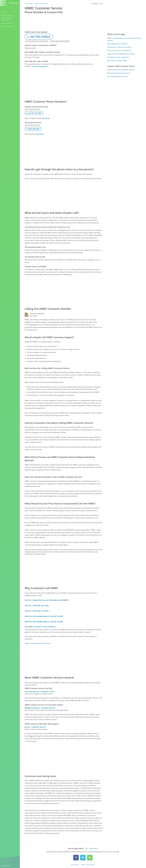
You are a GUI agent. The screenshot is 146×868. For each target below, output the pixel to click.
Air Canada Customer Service (117, 76)
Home (4, 12)
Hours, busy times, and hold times (119, 51)
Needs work (94, 848)
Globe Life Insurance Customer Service (121, 70)
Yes (87, 848)
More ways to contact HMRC (117, 61)
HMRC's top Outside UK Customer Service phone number (124, 39)
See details (46, 118)
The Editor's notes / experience (118, 57)
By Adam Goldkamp (37, 314)
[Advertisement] (64, 83)
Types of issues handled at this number (121, 54)
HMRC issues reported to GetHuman (38, 643)
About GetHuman (8, 27)
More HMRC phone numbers (117, 44)
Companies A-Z (7, 23)
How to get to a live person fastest (119, 47)
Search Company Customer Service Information (8, 18)
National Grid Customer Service (118, 73)
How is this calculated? (40, 66)
